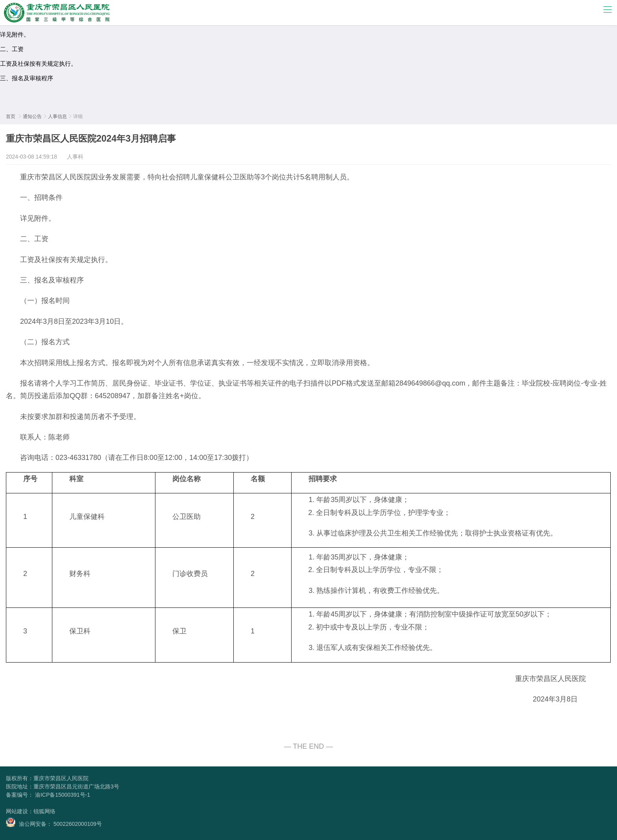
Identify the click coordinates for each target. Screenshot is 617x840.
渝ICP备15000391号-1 (62, 795)
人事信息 (57, 116)
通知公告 (32, 116)
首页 (11, 116)
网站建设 (17, 811)
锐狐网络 (44, 811)
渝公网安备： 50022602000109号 (54, 822)
